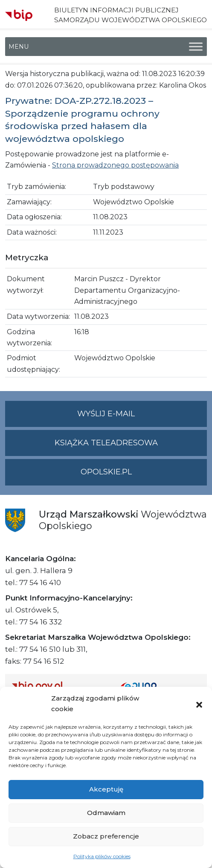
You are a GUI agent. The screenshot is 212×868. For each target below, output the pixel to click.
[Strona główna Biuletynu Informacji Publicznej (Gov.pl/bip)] (60, 686)
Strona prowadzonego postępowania (115, 165)
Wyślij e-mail (142, 417)
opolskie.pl (106, 472)
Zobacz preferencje (106, 836)
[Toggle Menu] (196, 47)
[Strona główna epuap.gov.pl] (161, 686)
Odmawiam (106, 813)
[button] (199, 704)
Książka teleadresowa (106, 443)
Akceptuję (106, 789)
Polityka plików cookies (102, 856)
